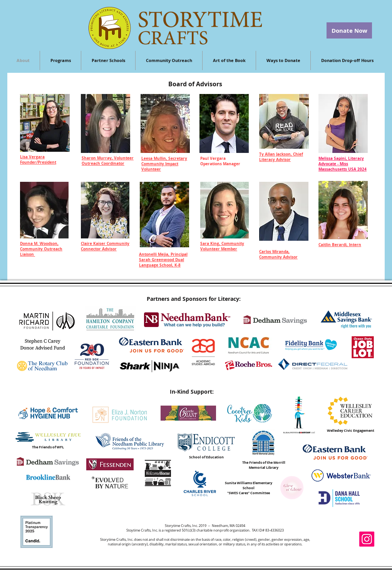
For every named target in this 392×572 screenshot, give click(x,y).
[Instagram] (367, 539)
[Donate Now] (349, 30)
